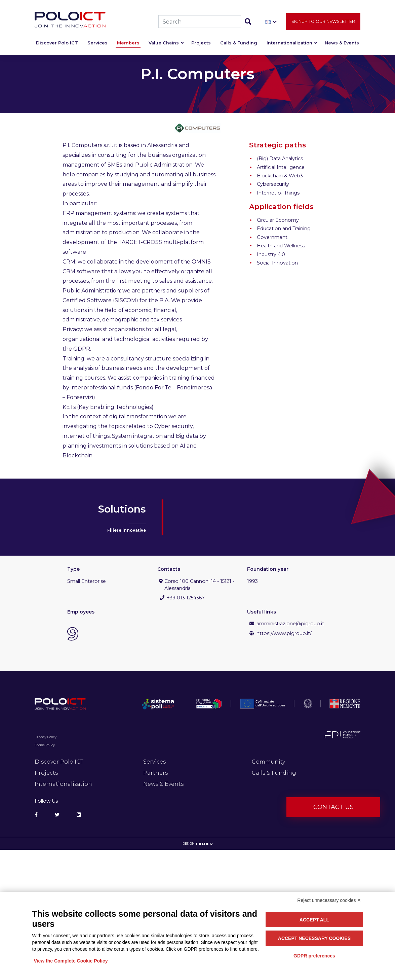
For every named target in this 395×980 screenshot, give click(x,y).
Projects (201, 44)
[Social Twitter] (57, 815)
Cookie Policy (45, 745)
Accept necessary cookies (314, 938)
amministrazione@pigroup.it (290, 624)
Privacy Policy (46, 737)
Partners (155, 773)
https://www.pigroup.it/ (284, 633)
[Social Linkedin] (79, 815)
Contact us (333, 807)
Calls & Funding (239, 44)
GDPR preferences (314, 956)
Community (268, 762)
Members (128, 44)
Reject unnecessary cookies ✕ (329, 900)
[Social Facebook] (36, 815)
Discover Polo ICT (57, 44)
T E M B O (204, 844)
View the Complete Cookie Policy (71, 961)
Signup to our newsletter (323, 23)
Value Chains (164, 44)
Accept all (314, 920)
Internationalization (289, 44)
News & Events (342, 44)
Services (97, 44)
